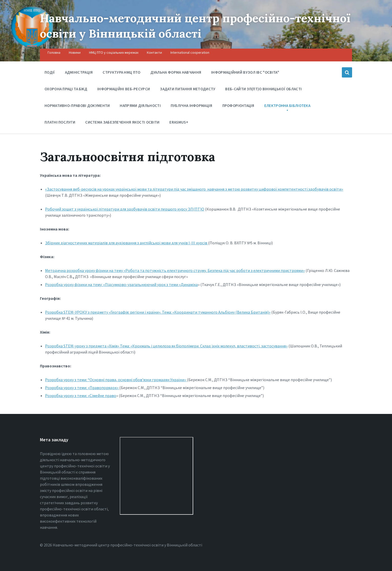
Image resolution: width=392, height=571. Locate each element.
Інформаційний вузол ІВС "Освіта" (245, 74)
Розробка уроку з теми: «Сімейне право (81, 396)
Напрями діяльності (140, 107)
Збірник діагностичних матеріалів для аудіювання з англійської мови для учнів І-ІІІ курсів (127, 243)
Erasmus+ (179, 122)
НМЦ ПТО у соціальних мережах (114, 52)
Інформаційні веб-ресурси (124, 89)
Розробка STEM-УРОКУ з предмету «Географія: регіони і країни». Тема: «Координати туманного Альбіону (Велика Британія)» (158, 312)
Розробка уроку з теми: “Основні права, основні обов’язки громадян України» (116, 380)
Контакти (154, 52)
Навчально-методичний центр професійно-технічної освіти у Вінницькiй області (176, 25)
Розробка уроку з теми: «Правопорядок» (82, 388)
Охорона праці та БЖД (66, 90)
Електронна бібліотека (287, 107)
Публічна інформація (192, 107)
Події (50, 72)
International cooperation (190, 52)
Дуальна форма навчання (176, 72)
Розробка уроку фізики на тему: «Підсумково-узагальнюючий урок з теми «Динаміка (121, 284)
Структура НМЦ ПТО (121, 72)
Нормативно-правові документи (77, 107)
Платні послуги (60, 123)
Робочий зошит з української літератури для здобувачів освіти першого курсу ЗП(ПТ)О (125, 209)
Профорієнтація (238, 107)
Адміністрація (79, 72)
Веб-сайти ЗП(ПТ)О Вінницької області (263, 89)
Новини (75, 52)
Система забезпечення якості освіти (122, 122)
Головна (54, 52)
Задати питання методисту (188, 89)
